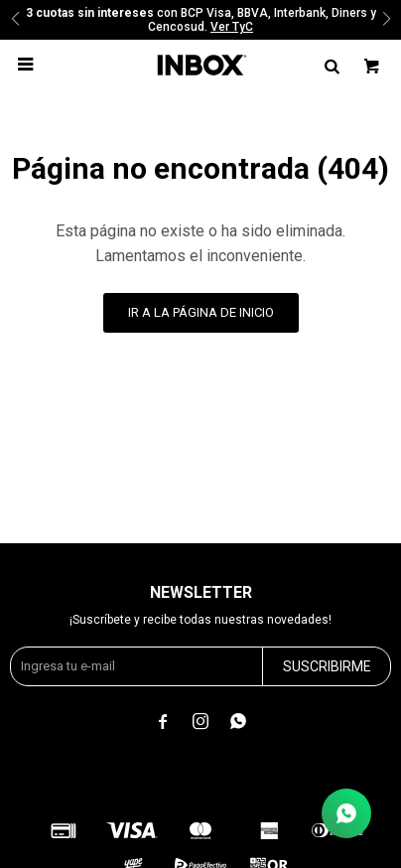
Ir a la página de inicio (201, 312)
